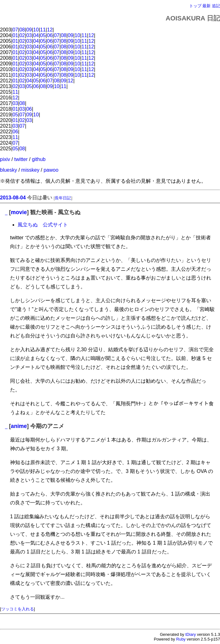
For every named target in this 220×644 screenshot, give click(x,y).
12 (50, 30)
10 (36, 30)
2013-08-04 (13, 198)
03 (29, 35)
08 (22, 30)
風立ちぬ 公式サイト (43, 225)
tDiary (191, 634)
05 (43, 35)
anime (19, 426)
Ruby (181, 639)
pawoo (51, 170)
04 (36, 35)
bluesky (8, 170)
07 (15, 30)
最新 (206, 6)
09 (29, 30)
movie (19, 212)
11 (43, 30)
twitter (21, 159)
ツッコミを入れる (18, 609)
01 (15, 35)
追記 (216, 6)
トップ (195, 6)
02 (22, 35)
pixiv (5, 159)
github (39, 159)
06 (50, 35)
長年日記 (63, 198)
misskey (30, 170)
